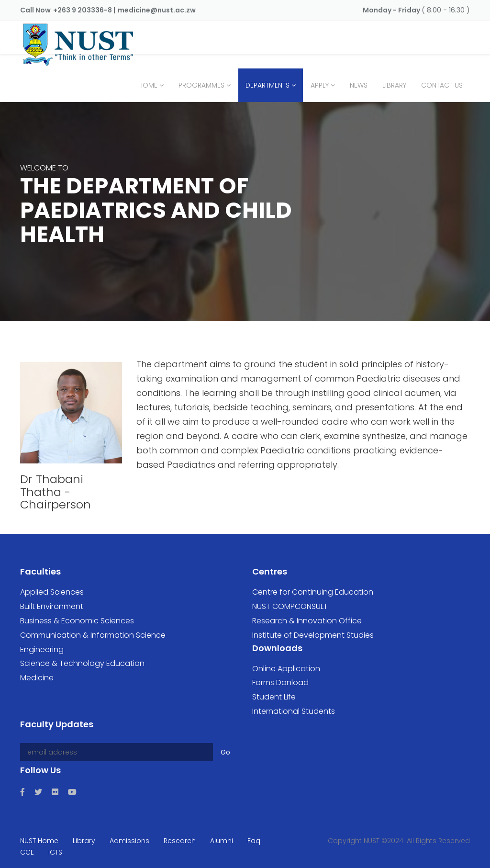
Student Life (274, 697)
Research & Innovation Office (307, 621)
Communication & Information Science (93, 635)
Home (148, 85)
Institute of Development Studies (313, 635)
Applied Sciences (52, 592)
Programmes (201, 85)
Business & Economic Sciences (77, 621)
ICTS (55, 852)
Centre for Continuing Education (313, 592)
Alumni (222, 841)
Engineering (42, 649)
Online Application (286, 669)
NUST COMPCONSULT (290, 606)
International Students (294, 711)
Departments (267, 85)
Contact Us (442, 85)
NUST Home (39, 841)
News (359, 85)
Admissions (129, 841)
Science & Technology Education (82, 663)
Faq (254, 841)
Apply (320, 85)
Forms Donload (280, 682)
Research (180, 841)
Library (394, 85)
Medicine (37, 678)
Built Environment (52, 606)
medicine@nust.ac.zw (157, 10)
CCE (27, 852)
